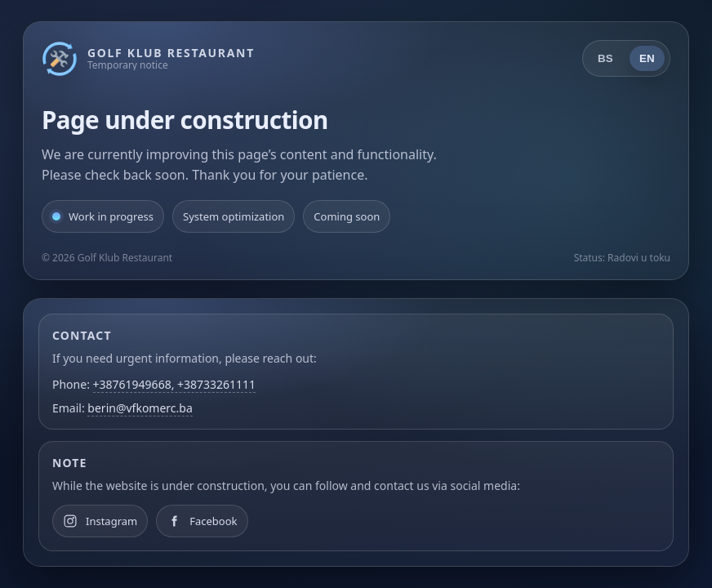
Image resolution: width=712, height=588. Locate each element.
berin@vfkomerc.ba (140, 408)
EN (647, 58)
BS (605, 58)
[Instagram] (100, 521)
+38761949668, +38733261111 (175, 384)
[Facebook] (202, 521)
